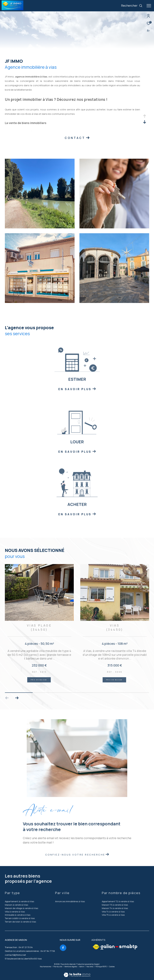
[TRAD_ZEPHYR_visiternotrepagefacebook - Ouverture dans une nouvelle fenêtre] (63, 948)
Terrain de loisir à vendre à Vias (20, 922)
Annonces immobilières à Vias (70, 901)
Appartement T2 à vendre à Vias (118, 901)
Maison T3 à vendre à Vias (115, 905)
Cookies (112, 967)
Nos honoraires (46, 967)
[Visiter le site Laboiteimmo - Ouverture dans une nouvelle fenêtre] (77, 973)
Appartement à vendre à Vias (19, 901)
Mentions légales (71, 967)
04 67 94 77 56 (48, 951)
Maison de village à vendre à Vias (21, 908)
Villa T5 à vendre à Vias (113, 915)
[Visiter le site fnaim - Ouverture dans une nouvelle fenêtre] (96, 947)
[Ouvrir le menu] (149, 6)
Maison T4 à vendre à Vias (115, 908)
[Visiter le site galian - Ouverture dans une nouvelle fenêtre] (119, 947)
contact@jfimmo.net (15, 955)
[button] (17, 698)
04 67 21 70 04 (26, 947)
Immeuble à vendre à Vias (18, 915)
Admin (82, 967)
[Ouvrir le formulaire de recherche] (132, 6)
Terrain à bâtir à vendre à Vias (20, 918)
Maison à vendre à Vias (16, 905)
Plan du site (58, 967)
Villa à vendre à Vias (15, 912)
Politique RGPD (101, 967)
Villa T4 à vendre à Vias (113, 912)
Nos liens (90, 967)
